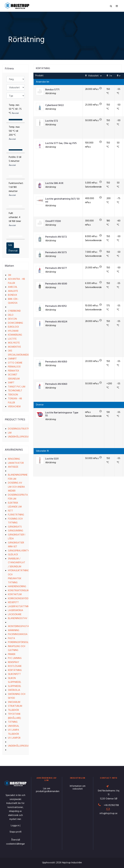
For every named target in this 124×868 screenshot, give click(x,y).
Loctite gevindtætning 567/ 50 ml (62, 201)
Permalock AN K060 (56, 384)
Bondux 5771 (52, 90)
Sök (10, 245)
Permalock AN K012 (56, 306)
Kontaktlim (15, 595)
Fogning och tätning (15, 521)
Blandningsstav (18, 618)
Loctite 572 (52, 121)
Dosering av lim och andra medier (16, 487)
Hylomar (13, 331)
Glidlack (13, 555)
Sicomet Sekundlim (14, 377)
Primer (12, 654)
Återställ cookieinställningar (15, 842)
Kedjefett (13, 602)
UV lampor (14, 738)
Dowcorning (15, 323)
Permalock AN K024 (56, 322)
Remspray (14, 662)
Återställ (13, 251)
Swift (11, 383)
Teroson (13, 395)
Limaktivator (16, 463)
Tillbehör (13, 710)
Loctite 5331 (52, 459)
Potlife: (15, 161)
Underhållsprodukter (21, 437)
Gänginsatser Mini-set (16, 545)
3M (10, 275)
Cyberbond (14, 311)
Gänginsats (15, 527)
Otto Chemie (15, 363)
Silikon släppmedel (15, 680)
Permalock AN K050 (56, 362)
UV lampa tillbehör (14, 732)
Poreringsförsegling (20, 642)
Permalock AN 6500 (56, 284)
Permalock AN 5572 (56, 237)
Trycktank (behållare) (14, 716)
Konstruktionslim (19, 591)
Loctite (12, 339)
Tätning (13, 722)
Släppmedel (15, 686)
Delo (11, 315)
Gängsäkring (16, 531)
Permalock (14, 367)
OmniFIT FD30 (53, 221)
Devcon (12, 319)
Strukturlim (15, 706)
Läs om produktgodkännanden (48, 790)
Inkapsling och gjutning (17, 648)
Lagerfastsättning (19, 607)
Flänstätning (16, 515)
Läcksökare (15, 615)
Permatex (14, 371)
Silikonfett (14, 674)
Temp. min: (15, 109)
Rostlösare (15, 666)
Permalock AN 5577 (56, 268)
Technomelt (15, 391)
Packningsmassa (18, 634)
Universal (14, 726)
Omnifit (12, 359)
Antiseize (13, 467)
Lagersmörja (16, 610)
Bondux (12, 295)
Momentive (14, 347)
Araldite (13, 291)
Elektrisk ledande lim (15, 505)
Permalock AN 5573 (56, 253)
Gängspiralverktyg (19, 551)
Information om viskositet (78, 788)
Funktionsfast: (16, 189)
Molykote (14, 343)
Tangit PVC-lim (17, 387)
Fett (10, 511)
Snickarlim (14, 702)
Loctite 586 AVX (54, 183)
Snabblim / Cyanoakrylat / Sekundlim (17, 563)
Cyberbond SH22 (55, 105)
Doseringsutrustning (20, 429)
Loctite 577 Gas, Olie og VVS (61, 143)
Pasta (11, 638)
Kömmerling (15, 335)
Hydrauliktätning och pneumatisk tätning (18, 577)
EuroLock (13, 327)
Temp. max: (14, 133)
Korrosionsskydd (18, 599)
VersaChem (14, 407)
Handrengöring (17, 587)
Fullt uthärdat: (15, 219)
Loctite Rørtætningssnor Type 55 (62, 414)
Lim (10, 433)
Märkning (14, 630)
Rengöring (14, 459)
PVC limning (15, 658)
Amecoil (13, 287)
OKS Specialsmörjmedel (19, 353)
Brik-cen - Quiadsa (13, 301)
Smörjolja (14, 690)
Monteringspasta (18, 626)
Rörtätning (15, 670)
